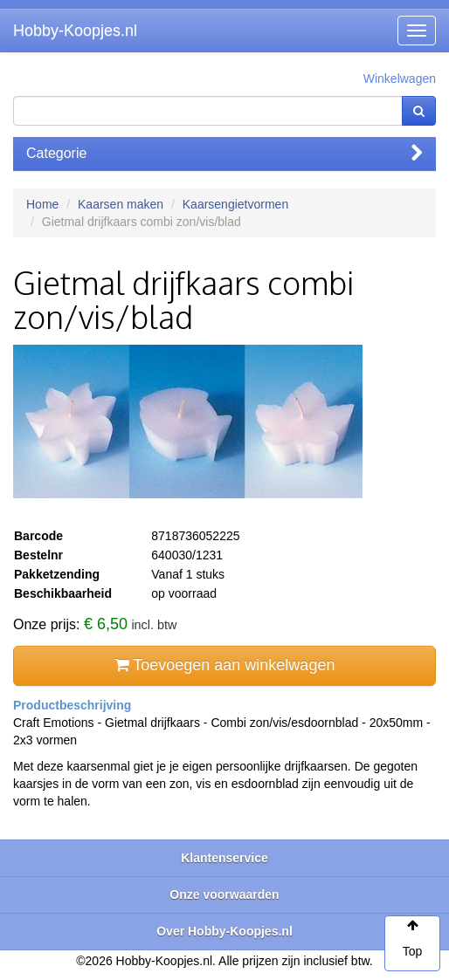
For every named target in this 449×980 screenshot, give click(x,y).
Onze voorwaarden (224, 894)
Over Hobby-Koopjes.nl (224, 931)
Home (42, 204)
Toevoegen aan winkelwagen (225, 665)
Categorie (224, 153)
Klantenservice (224, 858)
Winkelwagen (400, 79)
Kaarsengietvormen (235, 204)
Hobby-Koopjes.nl (75, 31)
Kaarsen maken (121, 204)
